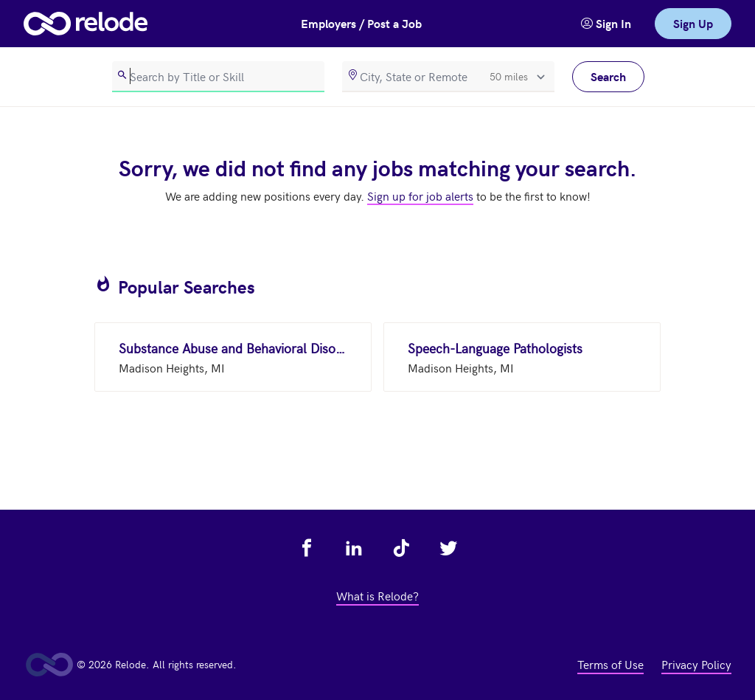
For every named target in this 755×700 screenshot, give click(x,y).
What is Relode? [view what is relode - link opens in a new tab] (377, 595)
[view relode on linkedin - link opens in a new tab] (354, 548)
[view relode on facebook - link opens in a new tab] (307, 548)
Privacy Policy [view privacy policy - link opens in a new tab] (696, 664)
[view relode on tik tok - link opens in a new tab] (401, 548)
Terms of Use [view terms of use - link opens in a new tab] (610, 664)
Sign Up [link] (693, 23)
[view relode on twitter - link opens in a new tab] (448, 548)
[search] (218, 77)
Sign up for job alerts (420, 195)
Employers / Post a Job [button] (361, 23)
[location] (448, 77)
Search (608, 76)
